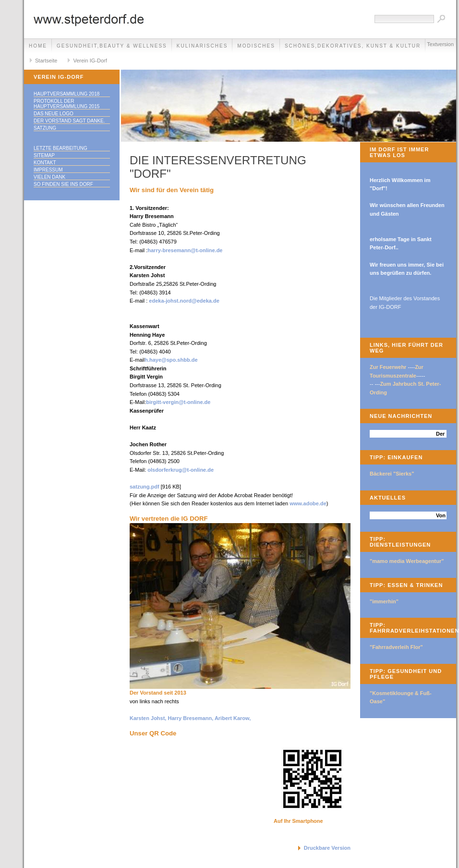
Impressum (48, 170)
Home (38, 46)
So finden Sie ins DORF (63, 184)
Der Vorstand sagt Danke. (69, 121)
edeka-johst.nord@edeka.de (184, 301)
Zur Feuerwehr (388, 367)
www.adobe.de (308, 503)
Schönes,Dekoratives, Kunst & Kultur (353, 46)
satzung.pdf (145, 487)
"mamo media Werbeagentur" (407, 561)
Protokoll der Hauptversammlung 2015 (66, 104)
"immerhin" (384, 601)
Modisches (256, 46)
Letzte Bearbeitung (60, 148)
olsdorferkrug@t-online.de (181, 470)
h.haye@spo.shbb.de (171, 360)
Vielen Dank (49, 177)
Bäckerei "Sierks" (392, 474)
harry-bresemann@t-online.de (185, 250)
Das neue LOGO (54, 114)
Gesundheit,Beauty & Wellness (112, 46)
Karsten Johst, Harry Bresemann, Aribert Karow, (190, 718)
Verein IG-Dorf (90, 61)
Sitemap (44, 155)
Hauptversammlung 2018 (66, 94)
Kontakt (45, 163)
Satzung (45, 128)
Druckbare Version (327, 848)
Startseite (46, 61)
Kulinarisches (202, 46)
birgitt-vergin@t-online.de (178, 402)
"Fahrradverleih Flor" (396, 647)
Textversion (440, 44)
